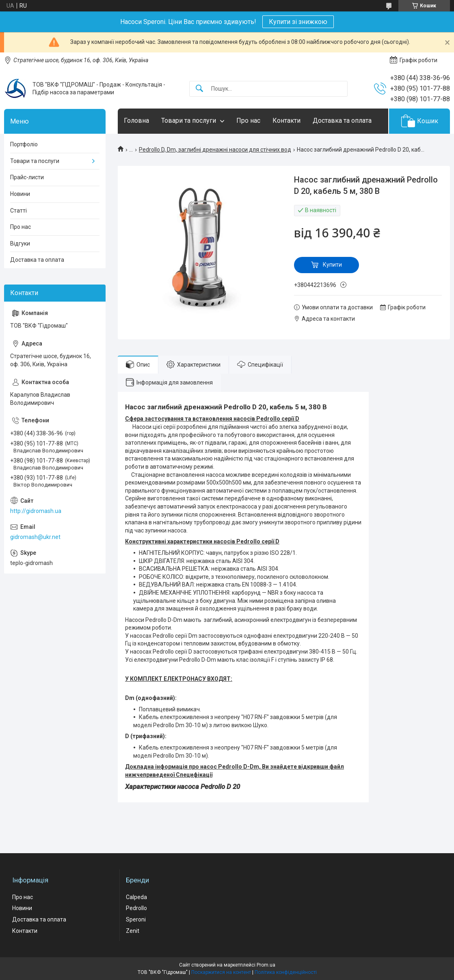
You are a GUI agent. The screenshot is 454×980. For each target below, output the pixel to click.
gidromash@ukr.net (35, 537)
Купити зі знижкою (298, 22)
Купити (332, 265)
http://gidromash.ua (36, 511)
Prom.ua (266, 965)
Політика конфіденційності (286, 972)
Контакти (286, 121)
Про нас (248, 121)
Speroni (136, 919)
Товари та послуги (189, 121)
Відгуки (20, 243)
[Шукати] (199, 89)
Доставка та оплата (342, 121)
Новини (20, 194)
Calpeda (136, 897)
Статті (18, 211)
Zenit (133, 931)
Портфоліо (24, 144)
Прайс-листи (27, 177)
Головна (136, 121)
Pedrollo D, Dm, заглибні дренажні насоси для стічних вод (215, 150)
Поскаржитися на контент (221, 972)
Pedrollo (136, 908)
